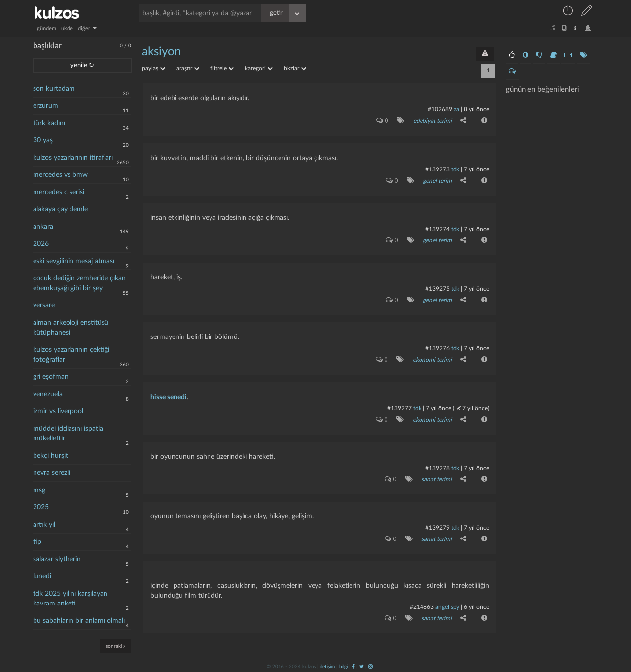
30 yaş (43, 140)
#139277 (400, 407)
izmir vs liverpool (58, 411)
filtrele (222, 68)
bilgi (343, 666)
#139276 (438, 348)
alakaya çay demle (60, 209)
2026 (41, 244)
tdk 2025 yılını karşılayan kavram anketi (70, 599)
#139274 (438, 229)
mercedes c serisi (59, 192)
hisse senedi (169, 396)
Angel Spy (447, 606)
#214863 (422, 606)
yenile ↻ (82, 65)
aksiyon (161, 52)
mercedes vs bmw (60, 175)
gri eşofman (51, 377)
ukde (67, 28)
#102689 (440, 109)
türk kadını (49, 123)
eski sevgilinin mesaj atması (74, 261)
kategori (259, 68)
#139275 (438, 288)
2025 (41, 507)
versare (44, 305)
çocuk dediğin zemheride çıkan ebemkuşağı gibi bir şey (79, 283)
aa (456, 109)
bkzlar (295, 68)
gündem (47, 28)
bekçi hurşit (51, 456)
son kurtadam (54, 89)
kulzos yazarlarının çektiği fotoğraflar (71, 355)
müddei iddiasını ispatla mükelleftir (68, 434)
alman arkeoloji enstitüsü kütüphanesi (71, 328)
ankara (43, 227)
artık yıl (44, 525)
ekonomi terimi (432, 359)
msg (39, 490)
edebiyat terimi (432, 121)
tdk (455, 169)
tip (37, 542)
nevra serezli (52, 473)
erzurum (46, 106)
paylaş (154, 68)
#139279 (438, 527)
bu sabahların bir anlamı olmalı (79, 621)
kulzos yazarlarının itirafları (73, 158)
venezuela (48, 394)
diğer (87, 28)
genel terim (437, 180)
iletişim (328, 666)
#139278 (438, 467)
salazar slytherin (57, 559)
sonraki (116, 646)
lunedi (42, 576)
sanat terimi (437, 478)
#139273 (438, 169)
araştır (188, 68)
